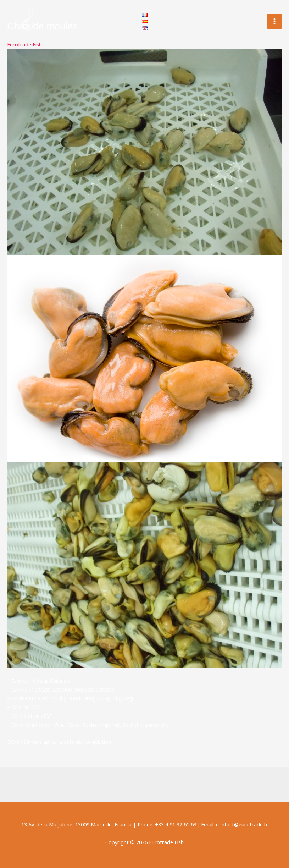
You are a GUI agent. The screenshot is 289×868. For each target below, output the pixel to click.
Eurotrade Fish (24, 44)
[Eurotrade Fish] (28, 21)
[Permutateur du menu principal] (274, 21)
